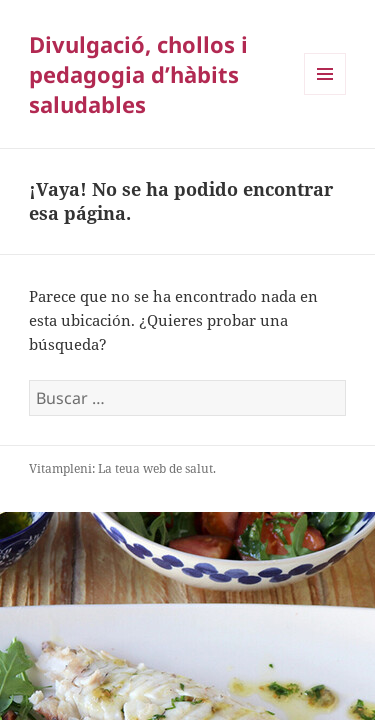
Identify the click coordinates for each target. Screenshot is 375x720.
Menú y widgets (325, 94)
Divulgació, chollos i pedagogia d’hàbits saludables (138, 74)
